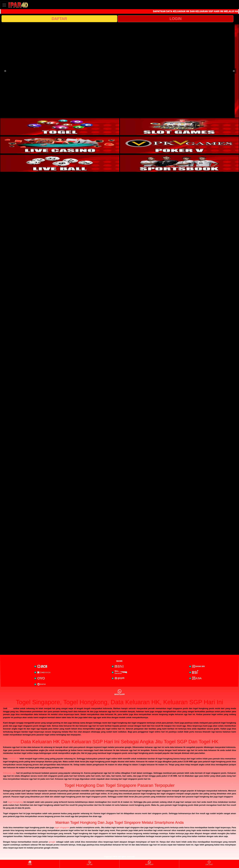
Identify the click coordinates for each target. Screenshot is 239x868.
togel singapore (62, 827)
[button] (5, 71)
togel (10, 708)
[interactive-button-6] (179, 163)
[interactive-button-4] (179, 145)
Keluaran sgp (9, 773)
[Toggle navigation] (4, 5)
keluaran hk (13, 759)
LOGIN (176, 19)
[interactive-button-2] (179, 127)
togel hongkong (15, 802)
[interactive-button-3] (60, 145)
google (52, 842)
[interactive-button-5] (60, 163)
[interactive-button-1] (60, 127)
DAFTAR (59, 19)
